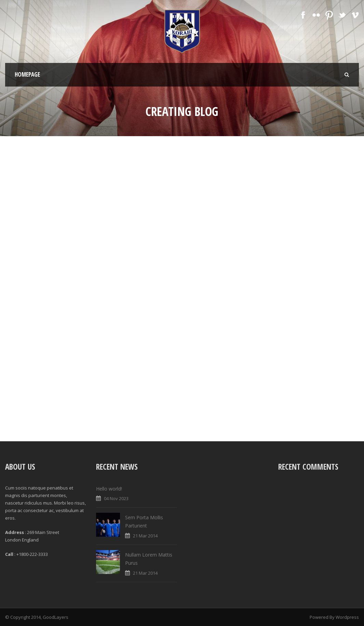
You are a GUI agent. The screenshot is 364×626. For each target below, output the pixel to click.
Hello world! (109, 489)
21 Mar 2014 (145, 536)
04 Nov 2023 (116, 498)
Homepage (27, 74)
